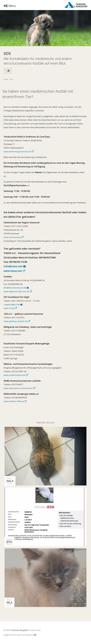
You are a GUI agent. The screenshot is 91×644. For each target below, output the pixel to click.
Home (6, 79)
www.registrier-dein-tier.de (16, 291)
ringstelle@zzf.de (12, 305)
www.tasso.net (13, 271)
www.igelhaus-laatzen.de (16, 321)
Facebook (31, 635)
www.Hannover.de (12, 237)
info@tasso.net (13, 266)
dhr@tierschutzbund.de (15, 288)
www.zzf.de (9, 308)
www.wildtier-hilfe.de (14, 401)
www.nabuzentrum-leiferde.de (18, 388)
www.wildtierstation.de (15, 375)
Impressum (35, 630)
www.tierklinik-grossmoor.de (17, 152)
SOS (12, 79)
